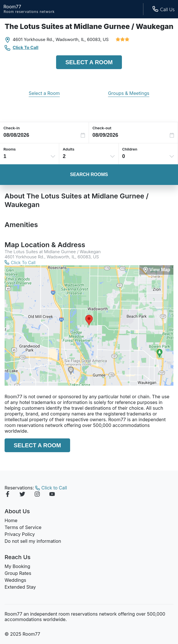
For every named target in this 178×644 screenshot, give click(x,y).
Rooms (10, 149)
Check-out (102, 128)
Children (130, 149)
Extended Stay (20, 587)
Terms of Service (23, 527)
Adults (69, 149)
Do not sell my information (33, 541)
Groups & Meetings (128, 93)
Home (11, 520)
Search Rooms (89, 174)
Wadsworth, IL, (71, 39)
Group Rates (18, 573)
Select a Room (89, 62)
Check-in (12, 128)
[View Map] (156, 270)
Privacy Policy (20, 534)
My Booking (17, 566)
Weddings (15, 580)
